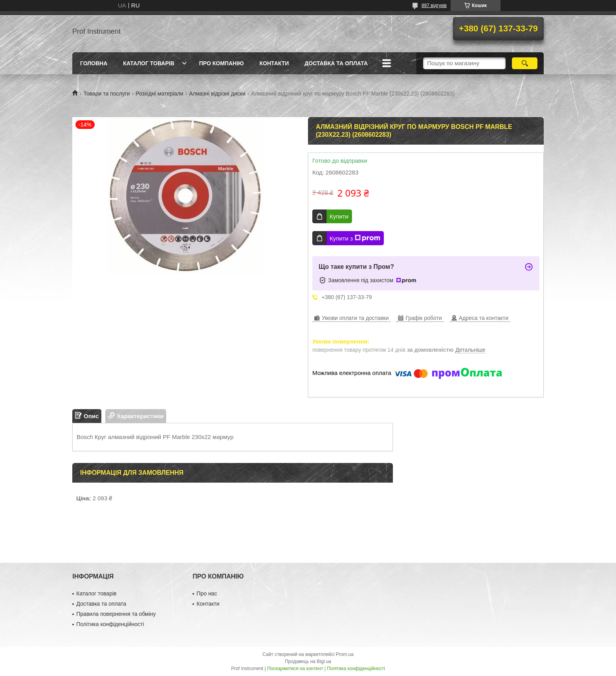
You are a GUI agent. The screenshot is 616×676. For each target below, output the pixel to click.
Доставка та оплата (336, 63)
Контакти (274, 63)
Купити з (355, 238)
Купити (339, 216)
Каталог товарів (148, 63)
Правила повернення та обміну (116, 614)
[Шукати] (525, 63)
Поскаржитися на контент (295, 669)
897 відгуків (434, 6)
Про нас (207, 593)
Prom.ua (345, 654)
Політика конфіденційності (110, 624)
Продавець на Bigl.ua (308, 661)
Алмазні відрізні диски (217, 94)
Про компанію (222, 63)
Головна (94, 63)
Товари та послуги (106, 94)
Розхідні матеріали (159, 94)
